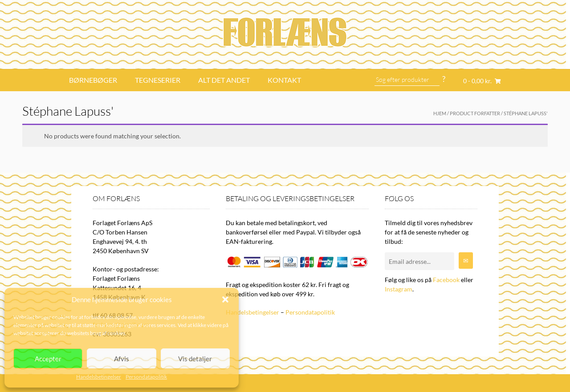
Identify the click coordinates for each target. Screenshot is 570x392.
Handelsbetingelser (99, 377)
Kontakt (284, 80)
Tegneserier (158, 80)
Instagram (399, 289)
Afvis (122, 359)
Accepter (48, 359)
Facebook (446, 280)
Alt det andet (224, 80)
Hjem (440, 113)
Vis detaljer (195, 359)
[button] (225, 299)
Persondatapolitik (146, 377)
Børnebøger (93, 80)
